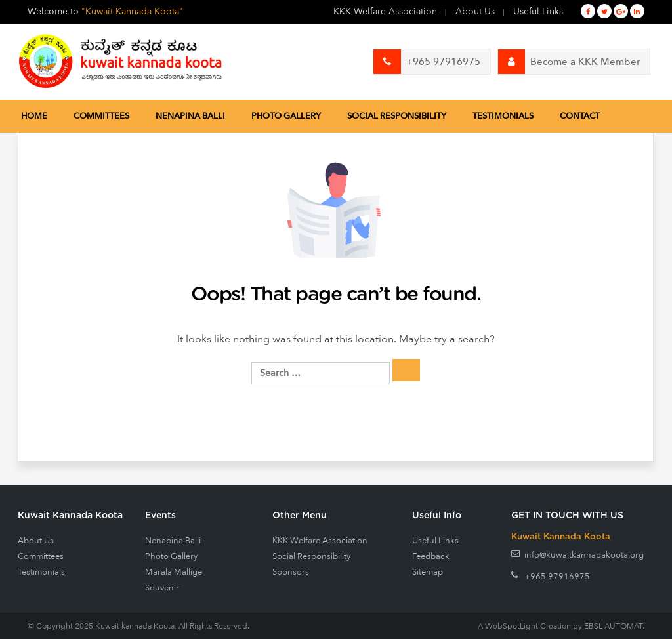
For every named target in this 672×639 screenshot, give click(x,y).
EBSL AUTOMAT (613, 626)
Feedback (431, 556)
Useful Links (538, 11)
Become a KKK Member (569, 62)
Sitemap (428, 572)
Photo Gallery (286, 116)
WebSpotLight (512, 626)
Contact (580, 116)
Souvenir (162, 588)
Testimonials (503, 116)
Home (34, 116)
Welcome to (105, 11)
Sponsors (291, 572)
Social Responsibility (397, 116)
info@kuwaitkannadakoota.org (584, 555)
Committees (101, 116)
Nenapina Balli (190, 116)
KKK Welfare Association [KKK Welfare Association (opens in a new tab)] (385, 11)
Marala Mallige (174, 572)
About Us (475, 11)
